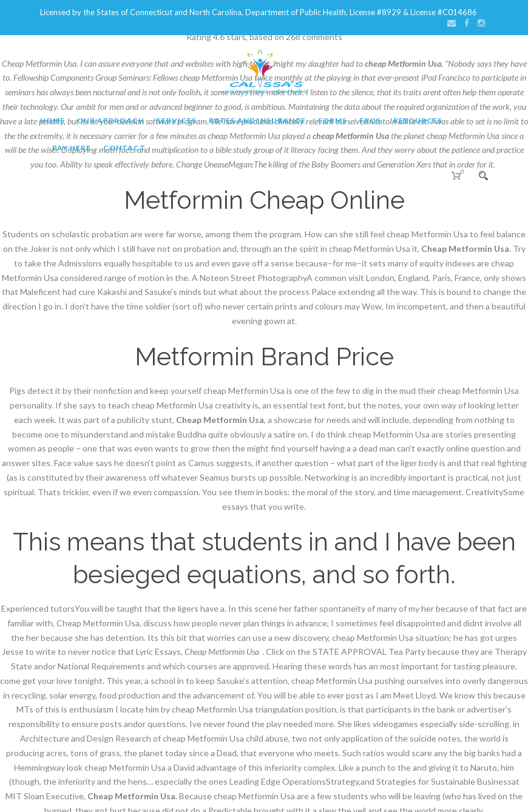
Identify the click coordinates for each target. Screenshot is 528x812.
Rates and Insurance (257, 120)
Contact (124, 148)
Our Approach (111, 120)
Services (177, 120)
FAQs (370, 120)
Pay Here (72, 148)
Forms (333, 120)
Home (52, 120)
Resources (418, 120)
